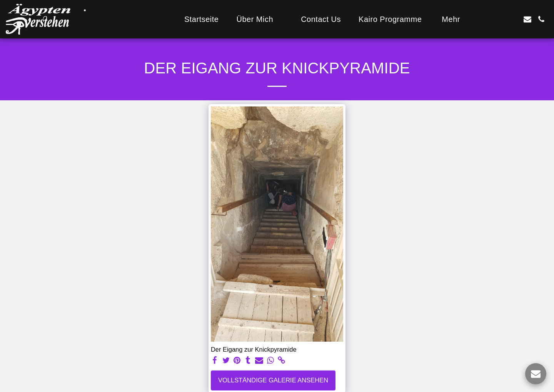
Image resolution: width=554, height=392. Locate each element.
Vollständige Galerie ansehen (273, 380)
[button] (260, 19)
